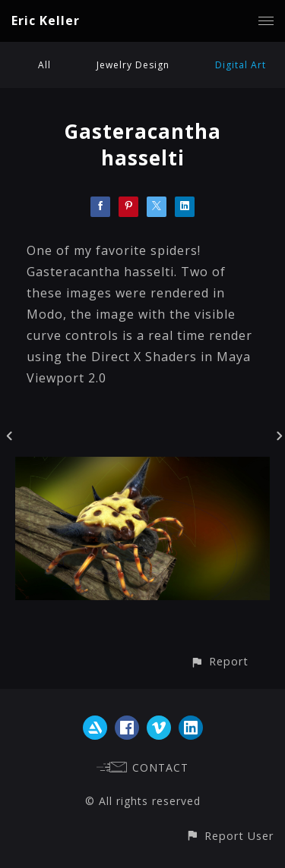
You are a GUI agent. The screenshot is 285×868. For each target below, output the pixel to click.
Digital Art (241, 65)
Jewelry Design (133, 65)
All (44, 65)
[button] (219, 661)
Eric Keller (46, 20)
